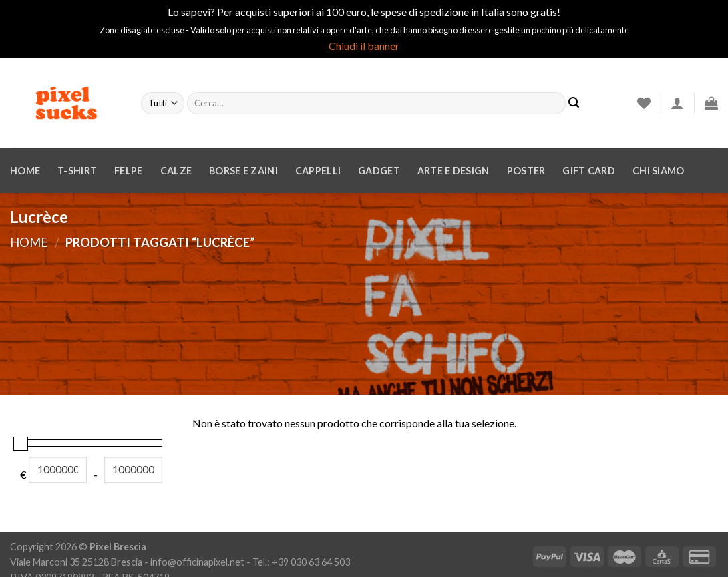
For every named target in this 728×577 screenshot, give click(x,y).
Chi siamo (659, 171)
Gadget (379, 171)
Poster (526, 171)
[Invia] (574, 103)
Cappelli (318, 171)
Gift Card (589, 171)
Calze (176, 171)
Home (25, 171)
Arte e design (453, 171)
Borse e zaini (243, 171)
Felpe (128, 171)
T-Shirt (77, 171)
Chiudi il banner (364, 46)
